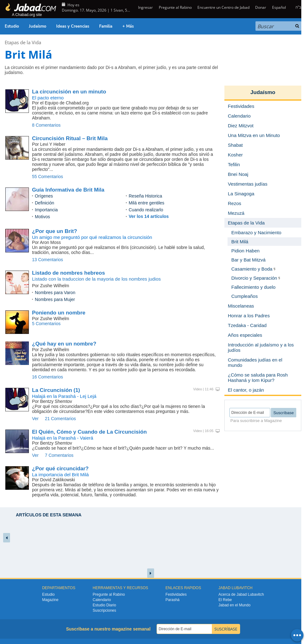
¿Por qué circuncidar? (60, 469)
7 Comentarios (59, 455)
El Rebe (225, 600)
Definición (44, 203)
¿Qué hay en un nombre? (64, 344)
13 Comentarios (48, 260)
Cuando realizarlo (146, 210)
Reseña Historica (145, 196)
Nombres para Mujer (55, 299)
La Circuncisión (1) (56, 390)
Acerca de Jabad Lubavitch (241, 594)
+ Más (128, 26)
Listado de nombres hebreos (68, 273)
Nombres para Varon (55, 293)
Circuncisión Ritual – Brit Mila (70, 138)
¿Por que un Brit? (55, 231)
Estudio (12, 26)
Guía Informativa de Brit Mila (68, 190)
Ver (35, 419)
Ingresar (145, 7)
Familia (106, 26)
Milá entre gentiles (147, 203)
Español (279, 7)
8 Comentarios (46, 125)
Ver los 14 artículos (149, 216)
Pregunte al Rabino (175, 7)
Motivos (42, 217)
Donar (261, 7)
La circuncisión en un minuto (69, 92)
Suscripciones (104, 610)
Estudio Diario (104, 605)
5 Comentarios (46, 324)
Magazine (50, 600)
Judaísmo (38, 26)
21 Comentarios (60, 419)
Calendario (102, 600)
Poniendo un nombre (59, 313)
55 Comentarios (48, 177)
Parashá (172, 600)
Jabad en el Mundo (234, 605)
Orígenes (44, 196)
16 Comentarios (48, 377)
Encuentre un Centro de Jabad (223, 7)
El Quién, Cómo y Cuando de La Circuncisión (89, 432)
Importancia (46, 210)
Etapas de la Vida (23, 42)
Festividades (176, 594)
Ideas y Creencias (73, 26)
